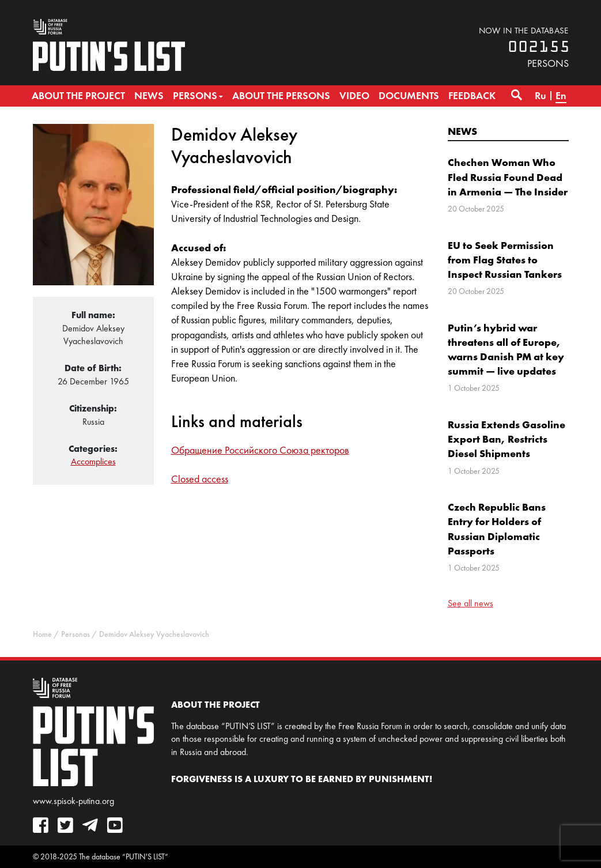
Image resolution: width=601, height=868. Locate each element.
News (462, 131)
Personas (75, 634)
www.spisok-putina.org (73, 801)
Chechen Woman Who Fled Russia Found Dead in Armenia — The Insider (508, 177)
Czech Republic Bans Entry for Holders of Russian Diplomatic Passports (497, 529)
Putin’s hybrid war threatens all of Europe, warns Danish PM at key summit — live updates (506, 350)
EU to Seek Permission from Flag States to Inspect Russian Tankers (505, 260)
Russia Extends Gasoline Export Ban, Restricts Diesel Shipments (506, 439)
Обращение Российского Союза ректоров (260, 450)
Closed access (200, 479)
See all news (470, 603)
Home (42, 634)
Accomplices (93, 461)
